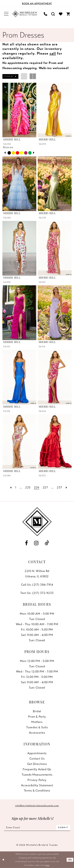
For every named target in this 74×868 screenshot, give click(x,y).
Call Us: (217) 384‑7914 (37, 585)
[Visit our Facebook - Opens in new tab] (26, 543)
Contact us (37, 759)
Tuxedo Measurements (37, 775)
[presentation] (19, 110)
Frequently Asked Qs (37, 769)
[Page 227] (45, 487)
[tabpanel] (9, 153)
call (53, 53)
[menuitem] (6, 14)
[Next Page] (66, 487)
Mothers (37, 722)
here (47, 865)
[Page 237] (59, 487)
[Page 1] (16, 487)
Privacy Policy (37, 780)
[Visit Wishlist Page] (61, 14)
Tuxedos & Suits (37, 727)
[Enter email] (37, 827)
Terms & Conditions (37, 790)
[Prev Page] (11, 487)
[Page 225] (28, 487)
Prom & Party (37, 717)
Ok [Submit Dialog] (70, 860)
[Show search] (53, 14)
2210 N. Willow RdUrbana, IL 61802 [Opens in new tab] (37, 574)
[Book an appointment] (37, 3)
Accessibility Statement (37, 785)
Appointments (37, 753)
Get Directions (37, 764)
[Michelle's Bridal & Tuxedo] (25, 14)
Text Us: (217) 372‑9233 (37, 593)
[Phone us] (46, 14)
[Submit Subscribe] (63, 827)
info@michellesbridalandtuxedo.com (37, 806)
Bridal (37, 711)
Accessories (37, 733)
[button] (6, 14)
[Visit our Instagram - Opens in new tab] (36, 543)
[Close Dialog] (3, 860)
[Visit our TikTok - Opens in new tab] (47, 543)
